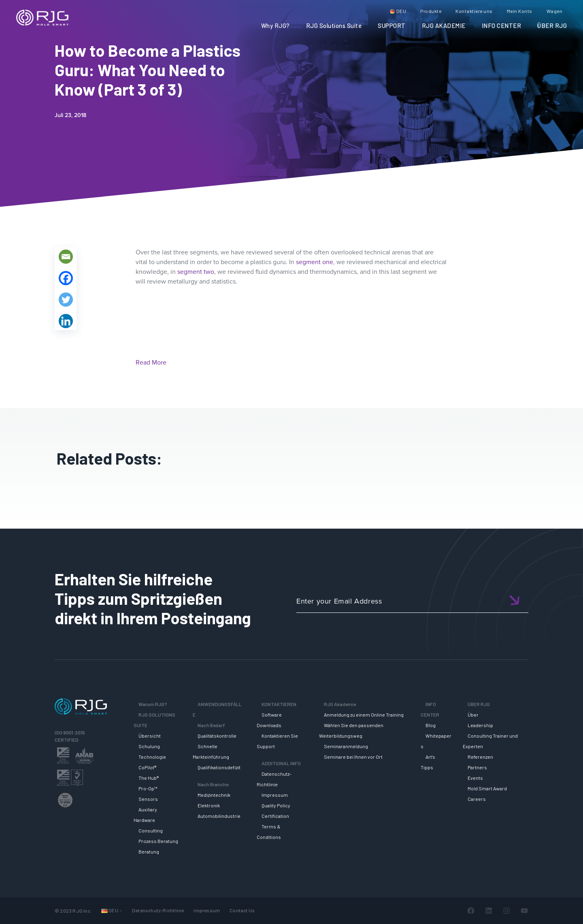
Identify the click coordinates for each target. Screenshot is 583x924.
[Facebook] (66, 278)
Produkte (431, 11)
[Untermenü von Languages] (121, 910)
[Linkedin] (66, 321)
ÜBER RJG (552, 26)
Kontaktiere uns (474, 11)
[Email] (66, 257)
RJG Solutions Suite (334, 26)
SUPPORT (392, 26)
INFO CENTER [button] (502, 26)
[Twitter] (66, 300)
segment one (315, 262)
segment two (196, 272)
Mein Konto (520, 11)
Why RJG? (276, 26)
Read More (151, 362)
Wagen (555, 11)
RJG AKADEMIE (444, 26)
